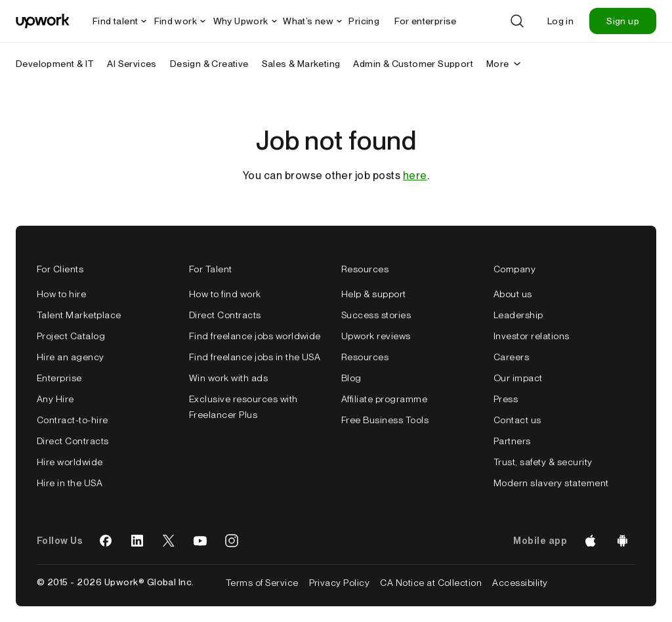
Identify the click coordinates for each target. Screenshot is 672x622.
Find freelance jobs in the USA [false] (255, 357)
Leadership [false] (518, 315)
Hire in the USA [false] (70, 483)
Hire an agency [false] (71, 357)
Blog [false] (351, 378)
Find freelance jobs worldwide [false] (255, 336)
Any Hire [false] (55, 399)
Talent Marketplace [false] (79, 315)
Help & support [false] (374, 294)
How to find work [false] (225, 294)
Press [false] (506, 399)
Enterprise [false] (59, 378)
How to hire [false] (61, 294)
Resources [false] (365, 357)
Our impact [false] (518, 378)
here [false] (415, 176)
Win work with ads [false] (228, 378)
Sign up (623, 21)
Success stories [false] (376, 315)
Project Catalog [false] (71, 336)
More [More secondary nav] (504, 64)
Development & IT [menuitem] (55, 64)
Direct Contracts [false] (73, 441)
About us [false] (513, 294)
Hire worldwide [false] (70, 462)
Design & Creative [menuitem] (209, 64)
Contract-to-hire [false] (73, 420)
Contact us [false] (517, 420)
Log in (560, 21)
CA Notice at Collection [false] (431, 583)
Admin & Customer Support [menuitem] (413, 64)
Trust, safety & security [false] (543, 462)
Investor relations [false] (532, 336)
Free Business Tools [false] (385, 420)
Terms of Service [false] (262, 583)
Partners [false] (512, 441)
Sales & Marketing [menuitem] (301, 64)
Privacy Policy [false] (340, 583)
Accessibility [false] (520, 583)
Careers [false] (511, 357)
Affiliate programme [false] (384, 399)
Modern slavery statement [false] (551, 483)
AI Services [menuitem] (132, 64)
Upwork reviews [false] (376, 336)
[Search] (517, 21)
